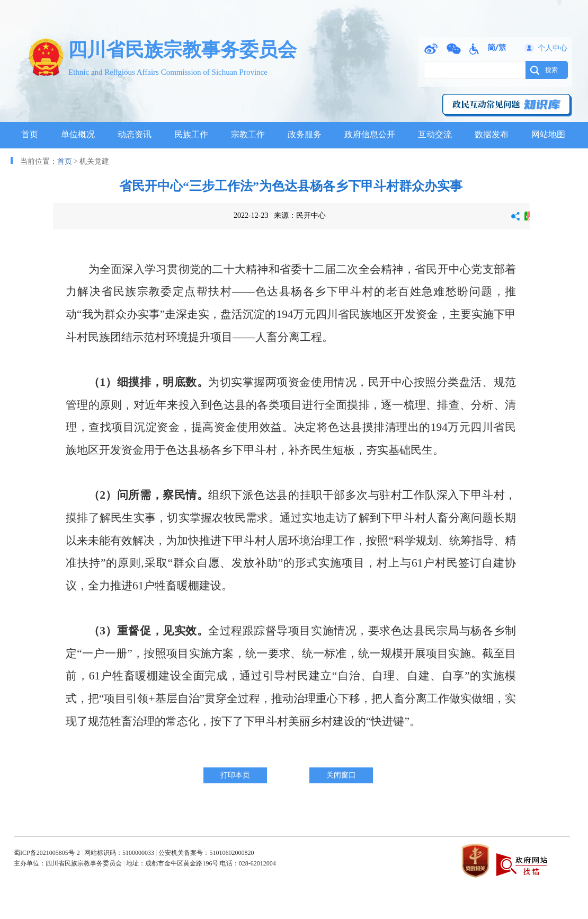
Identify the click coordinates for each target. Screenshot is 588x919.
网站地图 (548, 134)
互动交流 (435, 134)
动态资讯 (135, 134)
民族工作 (191, 134)
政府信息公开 (370, 134)
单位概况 (78, 134)
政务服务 (305, 134)
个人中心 (553, 48)
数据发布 (492, 134)
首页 (30, 134)
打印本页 (235, 775)
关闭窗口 (341, 775)
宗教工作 (248, 134)
